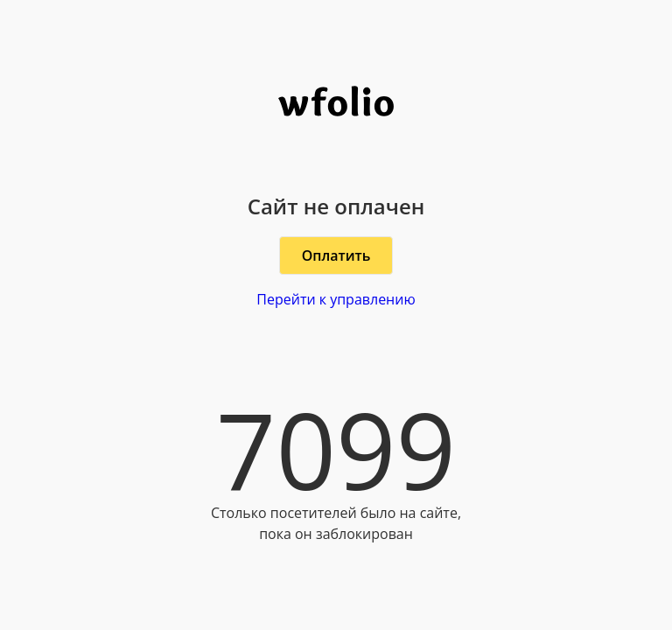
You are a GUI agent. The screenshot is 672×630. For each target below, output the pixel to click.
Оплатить (336, 255)
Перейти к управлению (336, 299)
